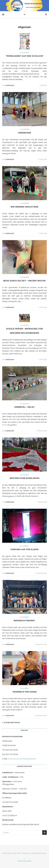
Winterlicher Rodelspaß (25, 478)
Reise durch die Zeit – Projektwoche (24, 281)
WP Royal (17, 853)
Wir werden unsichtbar (24, 207)
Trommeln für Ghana (24, 692)
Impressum (26, 853)
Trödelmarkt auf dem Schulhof (25, 56)
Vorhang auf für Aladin (24, 549)
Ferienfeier (25, 133)
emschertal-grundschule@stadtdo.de (22, 759)
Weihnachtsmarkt (24, 621)
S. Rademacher (9, 85)
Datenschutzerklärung (39, 853)
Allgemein (24, 53)
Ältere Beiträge (11, 723)
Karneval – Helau (24, 407)
